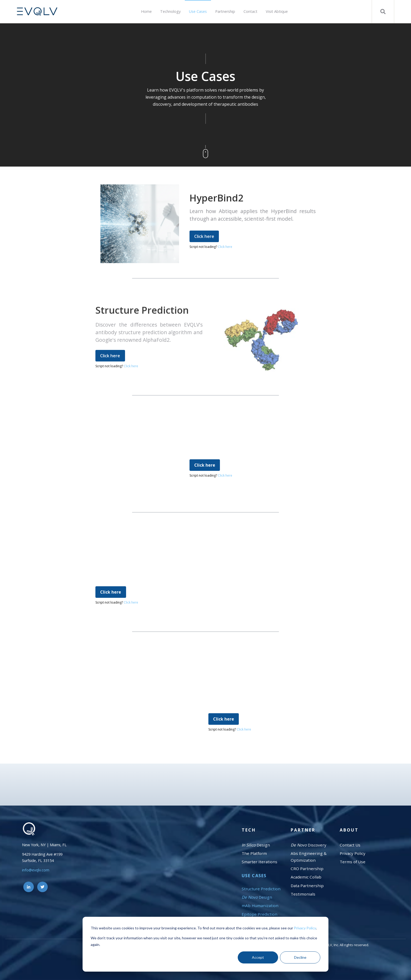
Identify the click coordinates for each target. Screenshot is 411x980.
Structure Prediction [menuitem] (261, 889)
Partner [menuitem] (303, 830)
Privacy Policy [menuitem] (353, 853)
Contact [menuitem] (250, 11)
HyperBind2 (217, 199)
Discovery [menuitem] (309, 845)
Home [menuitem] (146, 11)
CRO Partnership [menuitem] (307, 869)
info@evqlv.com (36, 870)
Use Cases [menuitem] (198, 11)
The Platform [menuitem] (254, 853)
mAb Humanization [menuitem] (260, 906)
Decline (300, 957)
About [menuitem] (349, 830)
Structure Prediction (142, 323)
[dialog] (206, 944)
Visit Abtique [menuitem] (277, 11)
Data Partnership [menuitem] (307, 886)
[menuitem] (264, 876)
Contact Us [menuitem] (350, 845)
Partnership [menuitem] (225, 11)
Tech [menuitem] (249, 830)
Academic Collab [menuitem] (306, 877)
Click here (204, 236)
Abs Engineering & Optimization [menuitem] (309, 857)
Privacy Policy (305, 928)
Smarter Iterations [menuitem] (259, 862)
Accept (258, 957)
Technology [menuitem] (170, 11)
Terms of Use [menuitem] (353, 862)
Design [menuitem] (256, 845)
